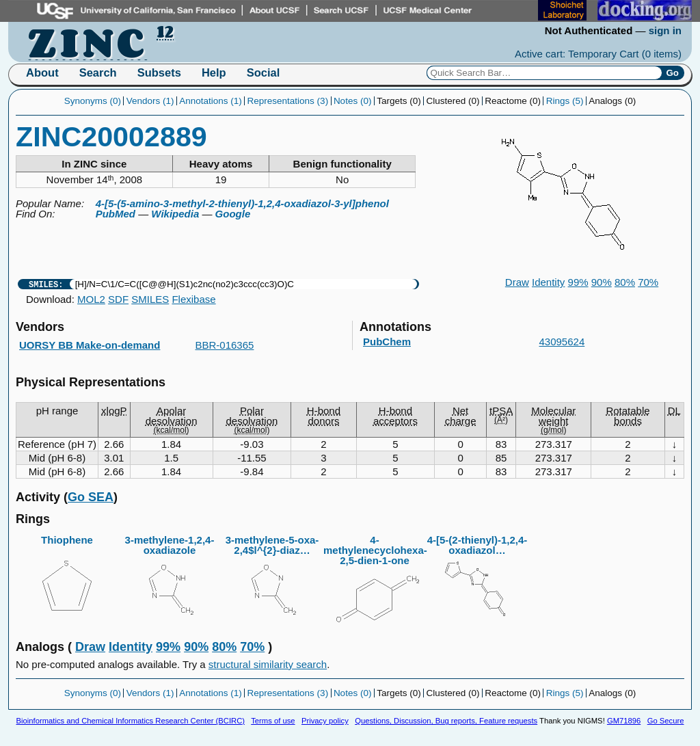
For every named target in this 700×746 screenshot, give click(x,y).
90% (602, 282)
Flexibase (193, 299)
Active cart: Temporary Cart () (598, 54)
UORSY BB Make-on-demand (90, 345)
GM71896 (624, 721)
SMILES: (46, 284)
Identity (548, 282)
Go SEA (91, 497)
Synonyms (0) (93, 101)
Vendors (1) (150, 101)
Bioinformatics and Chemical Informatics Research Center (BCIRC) (131, 721)
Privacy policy (325, 721)
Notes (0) (353, 101)
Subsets (159, 72)
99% (578, 282)
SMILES (150, 299)
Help (214, 72)
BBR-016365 (225, 345)
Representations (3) (288, 101)
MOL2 (91, 299)
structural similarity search (268, 664)
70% (648, 282)
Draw (517, 282)
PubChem (387, 342)
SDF (118, 299)
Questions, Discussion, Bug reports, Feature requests (446, 721)
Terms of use (273, 721)
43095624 (562, 342)
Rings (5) (565, 101)
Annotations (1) (211, 101)
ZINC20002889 (111, 137)
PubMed (116, 214)
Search (98, 72)
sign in (665, 30)
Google (233, 214)
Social (264, 72)
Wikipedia (175, 214)
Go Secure (666, 721)
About (42, 72)
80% (625, 282)
